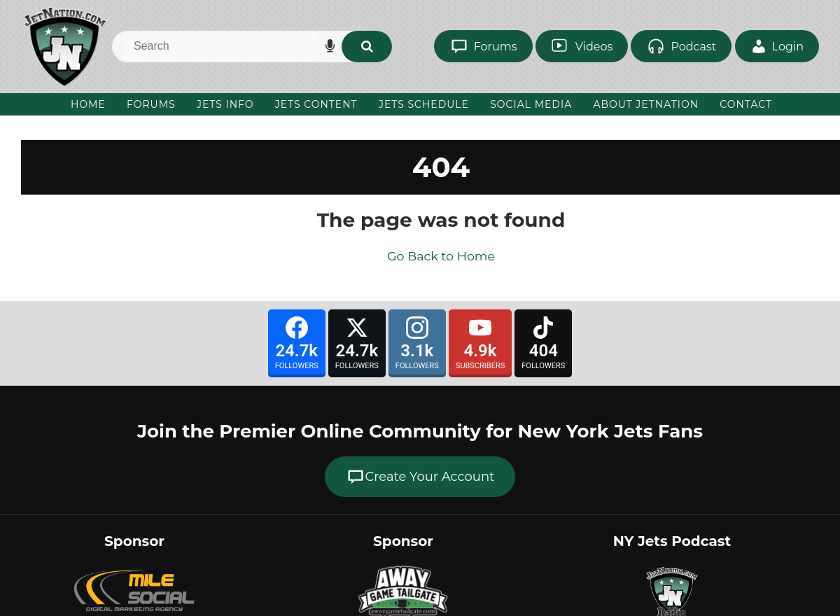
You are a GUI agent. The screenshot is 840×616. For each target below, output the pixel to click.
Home (88, 104)
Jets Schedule (424, 104)
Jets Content (316, 104)
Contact (746, 104)
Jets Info (225, 104)
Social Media (531, 104)
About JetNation (646, 104)
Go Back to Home (441, 256)
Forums (151, 104)
